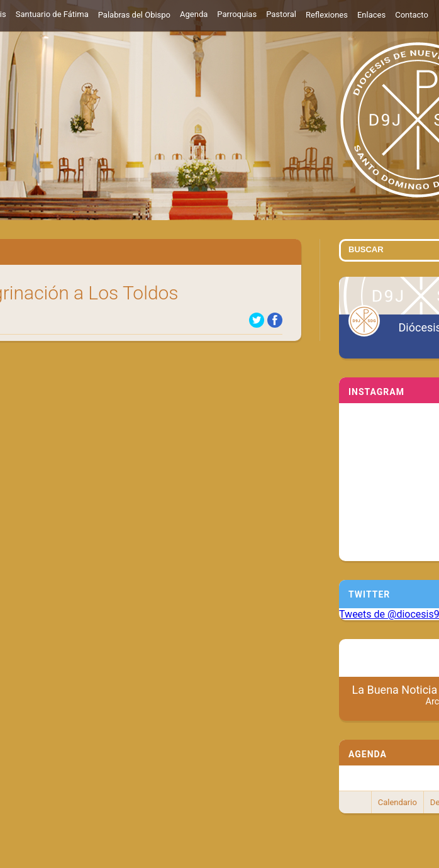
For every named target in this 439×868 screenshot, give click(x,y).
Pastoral (281, 14)
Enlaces (371, 15)
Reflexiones (327, 15)
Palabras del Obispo (134, 15)
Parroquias (237, 14)
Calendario (397, 802)
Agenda (194, 14)
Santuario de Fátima (52, 14)
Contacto (412, 15)
